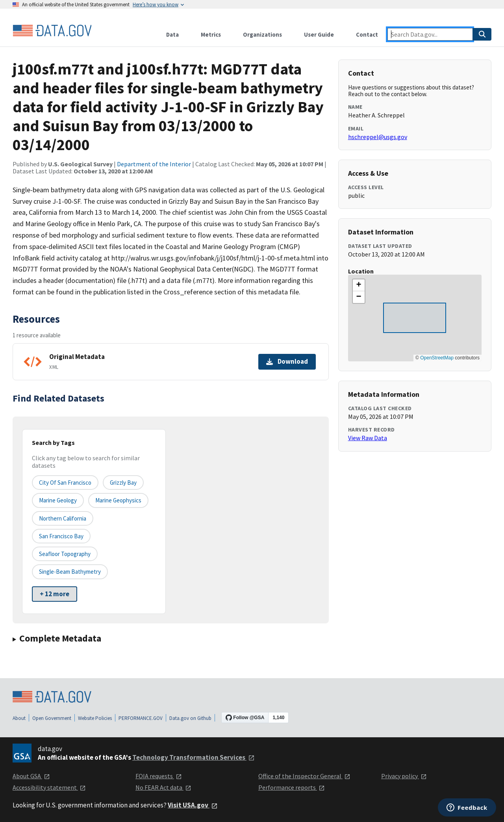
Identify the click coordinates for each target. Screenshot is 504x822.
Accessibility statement (49, 787)
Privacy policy (404, 776)
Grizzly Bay (123, 483)
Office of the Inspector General (304, 776)
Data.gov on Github (190, 718)
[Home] (52, 31)
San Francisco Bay (61, 536)
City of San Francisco (65, 483)
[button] (359, 285)
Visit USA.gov (193, 805)
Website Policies (95, 718)
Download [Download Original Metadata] (287, 361)
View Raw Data (368, 438)
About (19, 718)
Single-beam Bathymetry (70, 572)
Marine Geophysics (118, 500)
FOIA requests (159, 776)
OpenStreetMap (437, 358)
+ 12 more (55, 594)
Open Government (52, 718)
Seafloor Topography (65, 554)
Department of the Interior (154, 164)
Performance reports (292, 787)
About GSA (31, 776)
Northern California (63, 518)
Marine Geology (58, 500)
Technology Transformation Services (194, 757)
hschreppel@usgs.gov (378, 137)
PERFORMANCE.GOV (141, 718)
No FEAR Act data (163, 787)
